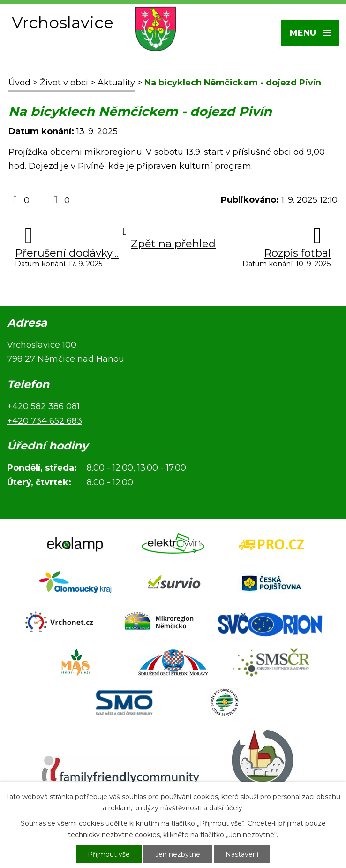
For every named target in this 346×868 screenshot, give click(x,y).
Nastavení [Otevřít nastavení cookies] (242, 854)
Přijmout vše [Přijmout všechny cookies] (109, 854)
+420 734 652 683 (45, 421)
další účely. (226, 808)
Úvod (19, 83)
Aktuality (116, 83)
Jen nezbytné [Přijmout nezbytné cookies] (178, 854)
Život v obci (64, 83)
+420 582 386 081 (43, 406)
